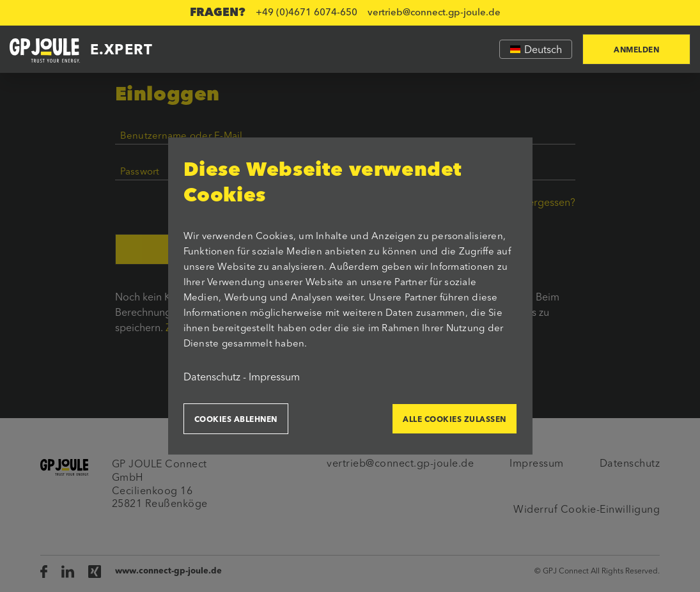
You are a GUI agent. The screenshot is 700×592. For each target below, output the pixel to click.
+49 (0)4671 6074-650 (307, 13)
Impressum (274, 378)
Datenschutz (212, 378)
